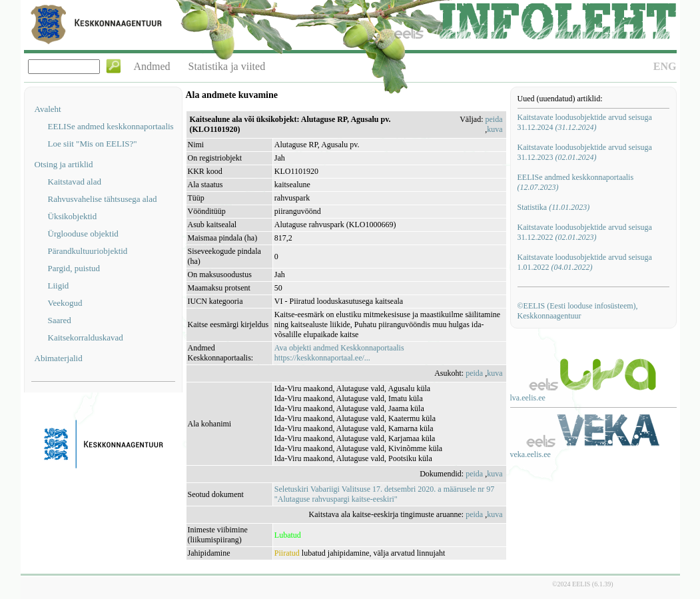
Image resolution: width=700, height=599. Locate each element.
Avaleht (48, 109)
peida (494, 119)
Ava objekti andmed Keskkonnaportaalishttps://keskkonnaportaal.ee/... (339, 353)
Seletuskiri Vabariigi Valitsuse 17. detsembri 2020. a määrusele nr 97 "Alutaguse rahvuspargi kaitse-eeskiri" (385, 494)
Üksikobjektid (73, 216)
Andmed (152, 66)
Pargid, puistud (74, 268)
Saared (60, 320)
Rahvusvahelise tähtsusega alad (103, 199)
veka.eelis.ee (530, 454)
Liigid (59, 286)
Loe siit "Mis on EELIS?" (93, 144)
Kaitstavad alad (75, 182)
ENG (665, 66)
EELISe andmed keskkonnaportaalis (111, 126)
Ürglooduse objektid (83, 234)
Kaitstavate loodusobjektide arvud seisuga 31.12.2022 (585, 232)
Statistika (554, 207)
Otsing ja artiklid (64, 164)
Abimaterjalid (59, 358)
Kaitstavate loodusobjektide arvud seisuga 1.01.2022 (585, 262)
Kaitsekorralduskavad (86, 337)
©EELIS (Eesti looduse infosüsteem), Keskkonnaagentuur (578, 311)
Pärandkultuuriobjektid (88, 251)
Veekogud (65, 303)
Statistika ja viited (227, 66)
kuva (495, 129)
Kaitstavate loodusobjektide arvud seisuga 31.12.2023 (585, 152)
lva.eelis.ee (528, 398)
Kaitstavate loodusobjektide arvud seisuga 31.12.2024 (585, 122)
